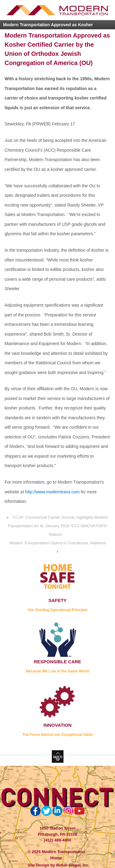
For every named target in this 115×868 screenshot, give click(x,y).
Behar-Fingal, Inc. (73, 865)
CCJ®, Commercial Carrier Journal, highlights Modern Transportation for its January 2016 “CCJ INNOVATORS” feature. (57, 526)
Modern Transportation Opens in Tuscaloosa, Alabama (58, 543)
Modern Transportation (63, 852)
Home (56, 858)
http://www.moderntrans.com (52, 492)
